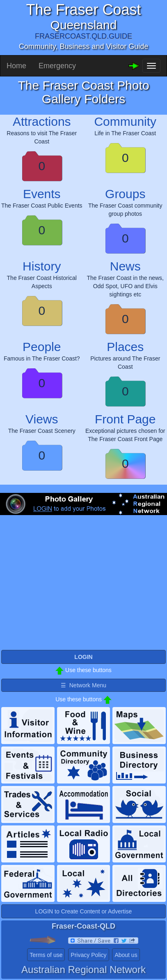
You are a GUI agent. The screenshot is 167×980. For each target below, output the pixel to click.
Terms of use (46, 955)
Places (125, 347)
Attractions (42, 121)
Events (42, 194)
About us (126, 955)
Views (42, 419)
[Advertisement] (84, 589)
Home (16, 66)
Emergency (57, 66)
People (42, 347)
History (42, 266)
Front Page (125, 419)
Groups (125, 194)
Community (125, 121)
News (125, 266)
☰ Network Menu (83, 685)
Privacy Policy (88, 955)
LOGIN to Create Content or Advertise (84, 911)
